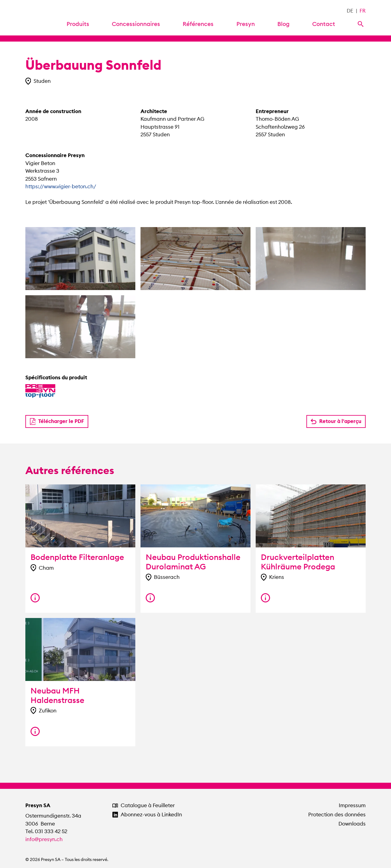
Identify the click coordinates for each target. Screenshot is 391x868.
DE (350, 11)
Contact (324, 24)
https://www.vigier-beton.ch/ (61, 186)
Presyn (246, 24)
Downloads (352, 824)
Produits (78, 24)
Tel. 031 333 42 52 (46, 831)
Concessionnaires (136, 24)
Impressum (352, 805)
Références (198, 24)
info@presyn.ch (44, 839)
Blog (283, 24)
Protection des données (337, 815)
